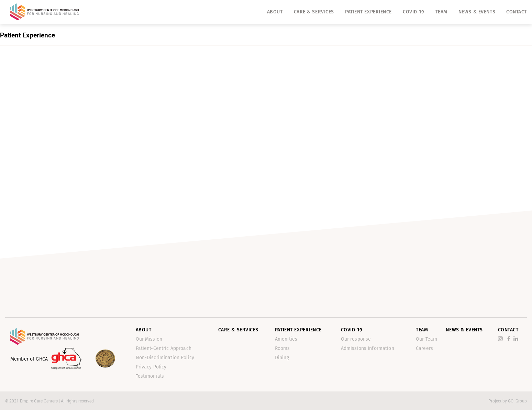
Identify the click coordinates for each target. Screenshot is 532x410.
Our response (356, 339)
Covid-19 (413, 12)
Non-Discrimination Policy (165, 358)
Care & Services (314, 12)
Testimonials (150, 376)
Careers (424, 348)
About (275, 12)
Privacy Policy (151, 367)
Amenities (286, 339)
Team (441, 12)
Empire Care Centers (39, 401)
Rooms (282, 348)
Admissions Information (368, 348)
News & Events (477, 12)
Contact (517, 12)
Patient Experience (368, 12)
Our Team (426, 339)
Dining (282, 358)
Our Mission (149, 339)
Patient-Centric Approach (164, 348)
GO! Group (517, 401)
